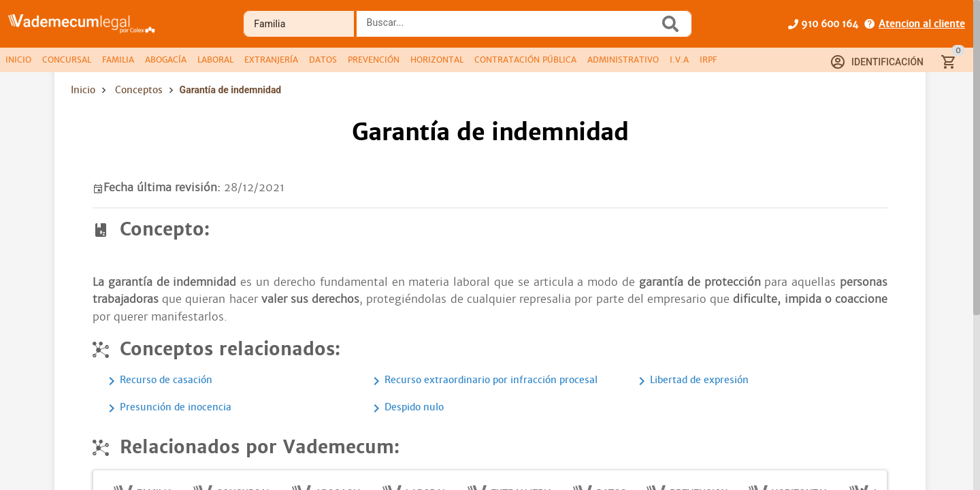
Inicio (83, 90)
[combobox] (511, 28)
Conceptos (139, 90)
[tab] (18, 60)
